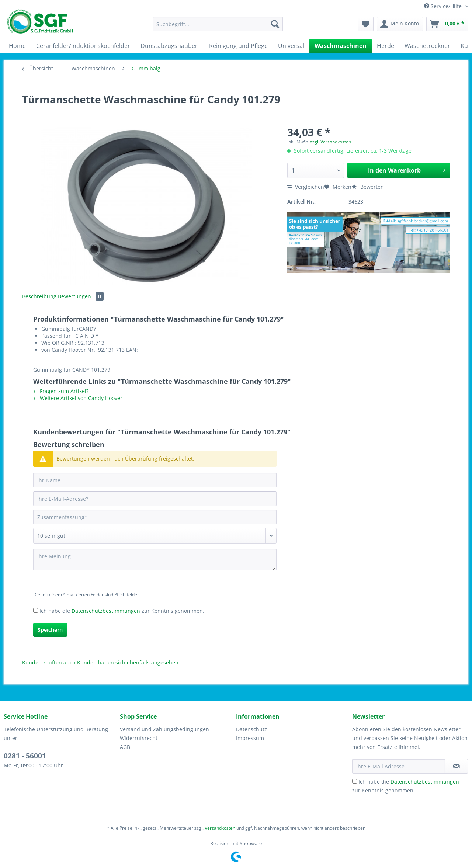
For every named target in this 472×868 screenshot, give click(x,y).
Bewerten (368, 187)
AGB (125, 747)
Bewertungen (81, 296)
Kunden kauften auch (49, 662)
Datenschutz (251, 729)
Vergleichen (306, 187)
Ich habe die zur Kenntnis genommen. (122, 611)
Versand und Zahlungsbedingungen (164, 729)
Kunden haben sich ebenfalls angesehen (128, 662)
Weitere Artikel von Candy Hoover (78, 398)
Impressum (250, 738)
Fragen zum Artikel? (61, 391)
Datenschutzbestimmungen (106, 611)
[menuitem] (218, 27)
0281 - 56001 (25, 756)
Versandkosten (220, 828)
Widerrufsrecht (139, 738)
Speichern (50, 630)
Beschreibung (39, 296)
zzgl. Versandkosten (331, 142)
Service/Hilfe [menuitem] (444, 6)
